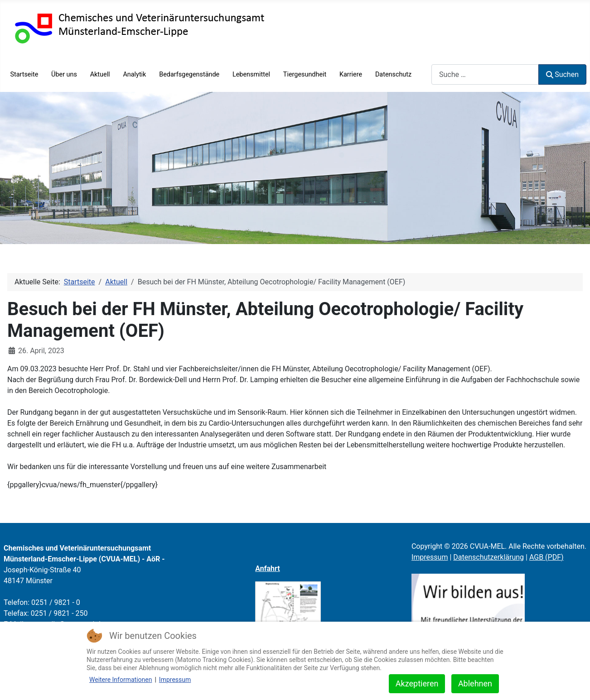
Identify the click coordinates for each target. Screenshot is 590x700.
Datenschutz (393, 74)
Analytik (134, 74)
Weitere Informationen (121, 680)
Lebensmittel (251, 74)
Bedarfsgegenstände (189, 74)
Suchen (562, 74)
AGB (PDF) (546, 557)
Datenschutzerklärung (488, 557)
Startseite (24, 74)
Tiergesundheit (305, 74)
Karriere (351, 74)
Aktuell (100, 74)
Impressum (430, 557)
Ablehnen (475, 683)
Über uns (64, 74)
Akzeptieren (417, 683)
